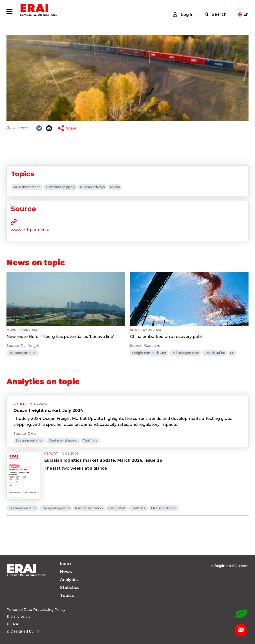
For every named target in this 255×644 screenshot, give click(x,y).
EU (232, 353)
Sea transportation (30, 440)
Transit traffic (215, 353)
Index (66, 564)
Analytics (69, 580)
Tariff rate (90, 440)
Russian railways (92, 187)
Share (71, 128)
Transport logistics (56, 508)
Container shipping (60, 187)
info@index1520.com (230, 566)
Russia (115, 187)
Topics (67, 596)
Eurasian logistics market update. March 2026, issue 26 (103, 460)
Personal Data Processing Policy (36, 610)
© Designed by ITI (23, 631)
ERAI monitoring (164, 508)
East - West (117, 508)
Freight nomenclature (149, 353)
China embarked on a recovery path (166, 337)
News (66, 572)
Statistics (70, 588)
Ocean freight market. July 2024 (48, 411)
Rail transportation (27, 187)
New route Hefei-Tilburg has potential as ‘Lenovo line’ (60, 337)
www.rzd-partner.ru (30, 230)
